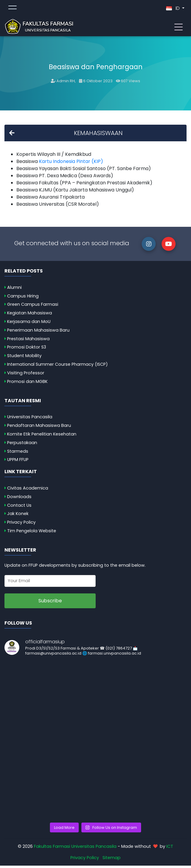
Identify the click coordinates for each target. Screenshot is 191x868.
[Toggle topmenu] (12, 9)
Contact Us (19, 508)
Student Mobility (24, 358)
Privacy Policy (21, 525)
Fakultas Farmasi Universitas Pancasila (75, 849)
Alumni (14, 290)
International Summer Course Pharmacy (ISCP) (57, 367)
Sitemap (112, 860)
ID (173, 9)
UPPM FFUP (18, 462)
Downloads (19, 499)
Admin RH (66, 83)
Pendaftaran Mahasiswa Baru (39, 428)
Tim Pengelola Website (32, 533)
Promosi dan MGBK (27, 384)
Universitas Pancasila (30, 419)
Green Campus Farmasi (33, 307)
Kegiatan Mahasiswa (30, 315)
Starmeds (18, 454)
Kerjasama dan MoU (29, 324)
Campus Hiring (23, 298)
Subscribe (50, 603)
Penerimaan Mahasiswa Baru (38, 332)
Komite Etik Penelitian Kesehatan (42, 436)
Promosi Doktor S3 (27, 349)
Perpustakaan (22, 445)
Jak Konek (18, 516)
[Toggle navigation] (179, 28)
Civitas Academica (28, 490)
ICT (170, 849)
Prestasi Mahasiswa (28, 341)
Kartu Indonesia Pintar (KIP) (71, 164)
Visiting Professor (26, 375)
